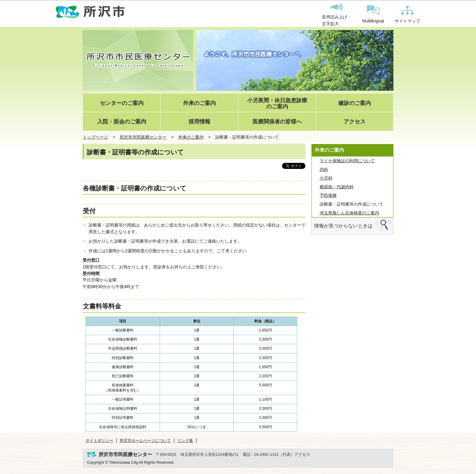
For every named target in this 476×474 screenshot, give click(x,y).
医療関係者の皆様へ (277, 122)
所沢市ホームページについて (145, 440)
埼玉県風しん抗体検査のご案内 (349, 213)
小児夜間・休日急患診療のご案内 (277, 104)
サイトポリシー (99, 440)
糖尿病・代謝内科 (337, 187)
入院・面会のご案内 (122, 122)
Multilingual (373, 14)
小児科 (326, 178)
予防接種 (328, 195)
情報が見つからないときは (343, 226)
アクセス (355, 122)
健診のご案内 (355, 103)
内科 (324, 170)
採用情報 (199, 122)
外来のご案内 (199, 103)
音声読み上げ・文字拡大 (337, 15)
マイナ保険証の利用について (347, 161)
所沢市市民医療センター (143, 137)
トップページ (95, 137)
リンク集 (185, 440)
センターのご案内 (122, 103)
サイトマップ (407, 15)
